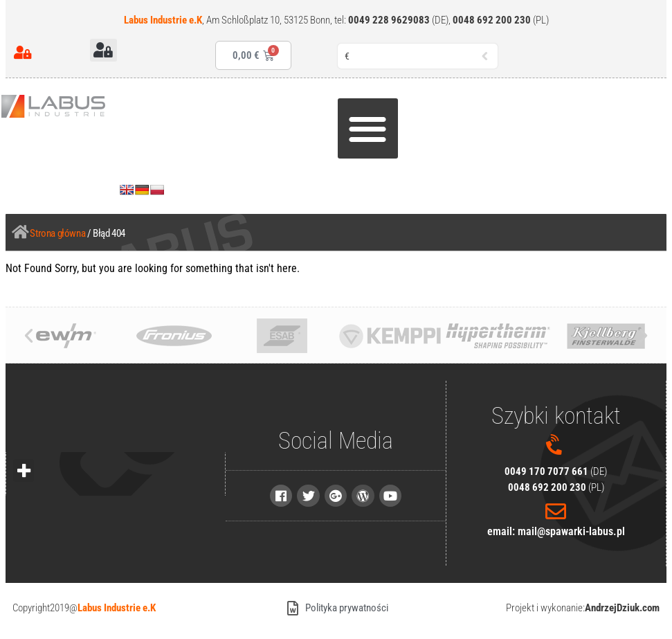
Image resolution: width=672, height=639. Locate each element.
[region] (180, 532)
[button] (103, 50)
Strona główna (57, 233)
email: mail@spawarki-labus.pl (556, 531)
